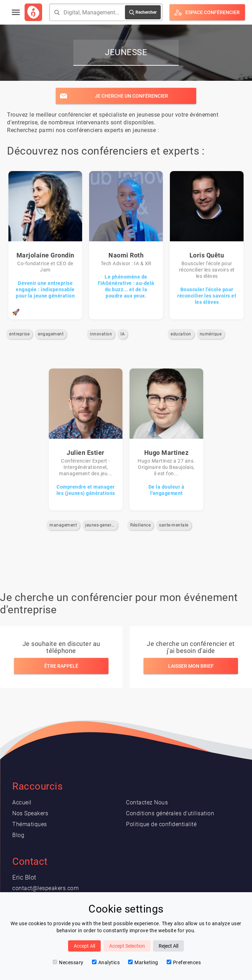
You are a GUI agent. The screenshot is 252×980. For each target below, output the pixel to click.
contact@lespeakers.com (45, 888)
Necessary (68, 962)
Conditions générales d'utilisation (170, 813)
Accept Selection (127, 946)
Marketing (143, 962)
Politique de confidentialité (161, 824)
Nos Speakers (30, 813)
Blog (18, 835)
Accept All (84, 946)
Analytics (106, 962)
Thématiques (30, 824)
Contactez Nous (147, 802)
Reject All (168, 946)
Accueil (22, 802)
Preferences (184, 962)
